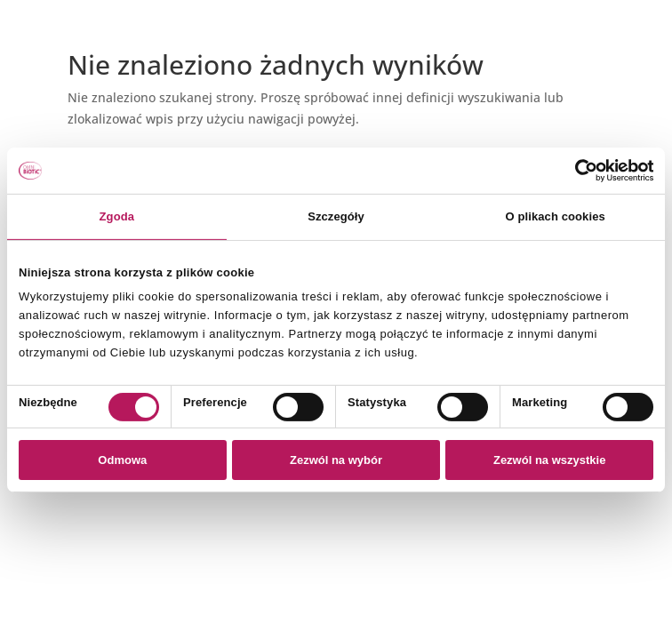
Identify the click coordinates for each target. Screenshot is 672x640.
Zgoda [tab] (117, 216)
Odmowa (122, 460)
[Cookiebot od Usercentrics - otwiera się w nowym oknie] (576, 171)
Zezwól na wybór (336, 460)
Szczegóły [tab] (336, 216)
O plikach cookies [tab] (556, 216)
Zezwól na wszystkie (549, 460)
